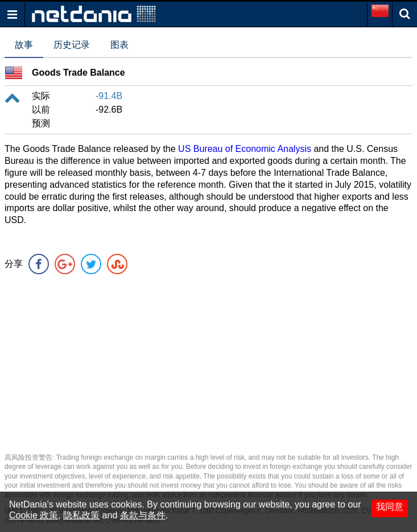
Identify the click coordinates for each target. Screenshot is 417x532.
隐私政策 (81, 515)
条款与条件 (143, 515)
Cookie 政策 (34, 515)
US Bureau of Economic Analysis (245, 149)
